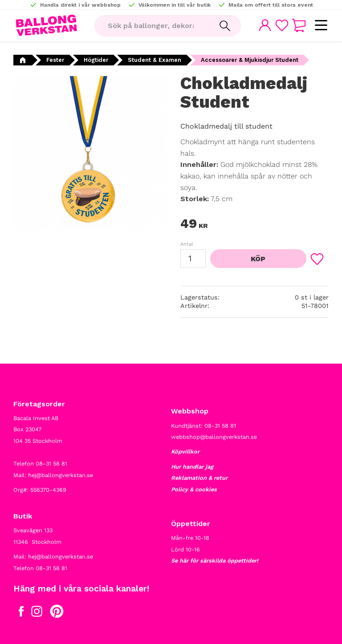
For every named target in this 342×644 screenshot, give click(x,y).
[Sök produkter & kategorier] (152, 26)
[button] (321, 26)
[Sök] (225, 26)
